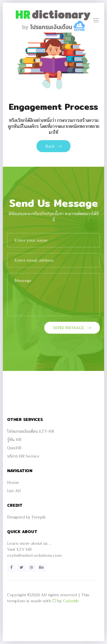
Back (53, 146)
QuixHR (14, 448)
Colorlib (71, 601)
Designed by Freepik (27, 517)
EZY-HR (24, 549)
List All (14, 491)
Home (13, 482)
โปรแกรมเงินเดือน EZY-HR (31, 431)
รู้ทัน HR (14, 440)
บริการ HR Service (23, 456)
